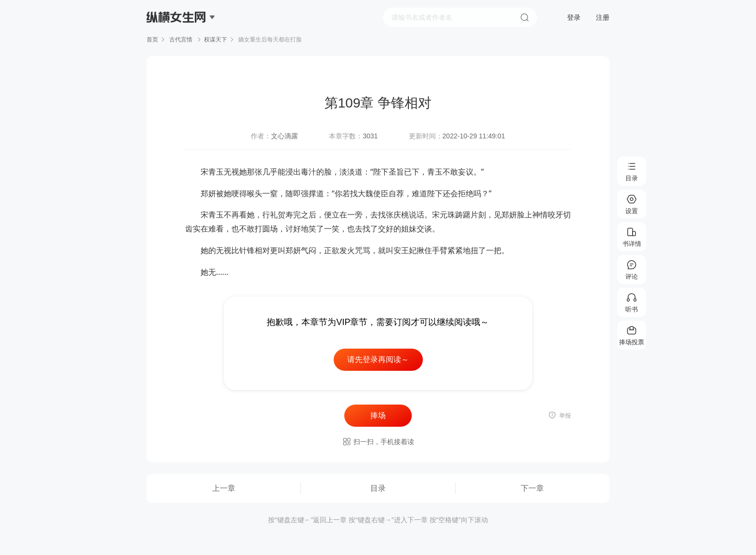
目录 (378, 488)
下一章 (532, 488)
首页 (152, 40)
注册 (603, 17)
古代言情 (181, 40)
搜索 (525, 17)
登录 (574, 17)
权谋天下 (216, 40)
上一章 (224, 488)
